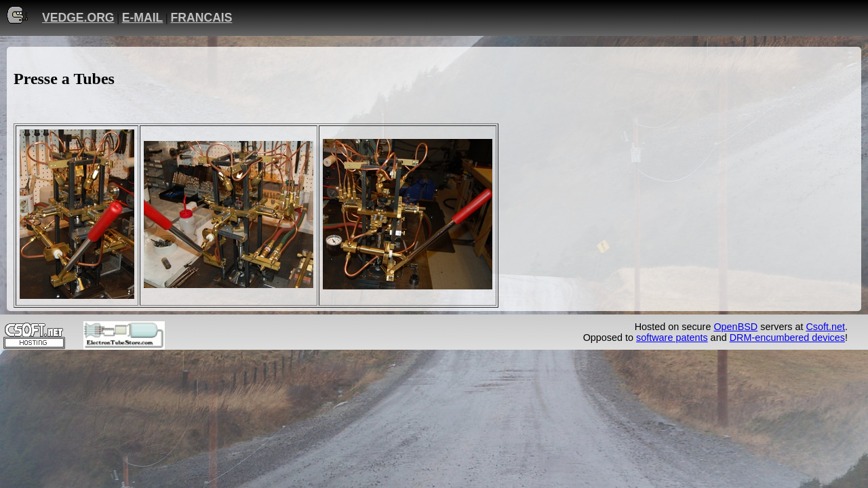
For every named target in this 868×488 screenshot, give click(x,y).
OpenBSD (735, 327)
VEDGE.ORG (78, 18)
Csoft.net (825, 327)
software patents (672, 338)
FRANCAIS (202, 18)
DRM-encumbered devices (787, 338)
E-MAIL (143, 18)
